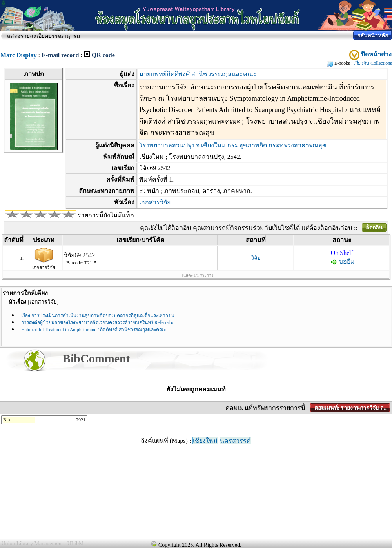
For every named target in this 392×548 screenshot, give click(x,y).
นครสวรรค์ (235, 441)
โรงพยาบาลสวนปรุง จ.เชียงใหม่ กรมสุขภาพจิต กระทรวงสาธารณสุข (233, 145)
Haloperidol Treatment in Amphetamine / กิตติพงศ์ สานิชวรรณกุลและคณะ (93, 330)
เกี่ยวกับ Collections (373, 63)
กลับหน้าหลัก (373, 36)
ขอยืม (343, 261)
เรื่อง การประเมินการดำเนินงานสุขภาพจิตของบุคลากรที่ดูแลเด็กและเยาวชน (98, 315)
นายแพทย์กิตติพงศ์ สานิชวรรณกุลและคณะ (198, 74)
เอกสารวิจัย (155, 202)
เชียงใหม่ (205, 441)
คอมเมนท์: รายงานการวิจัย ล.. (350, 408)
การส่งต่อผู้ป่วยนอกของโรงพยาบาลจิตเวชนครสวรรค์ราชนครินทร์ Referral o (97, 322)
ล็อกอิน (374, 228)
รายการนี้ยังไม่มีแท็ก (106, 215)
